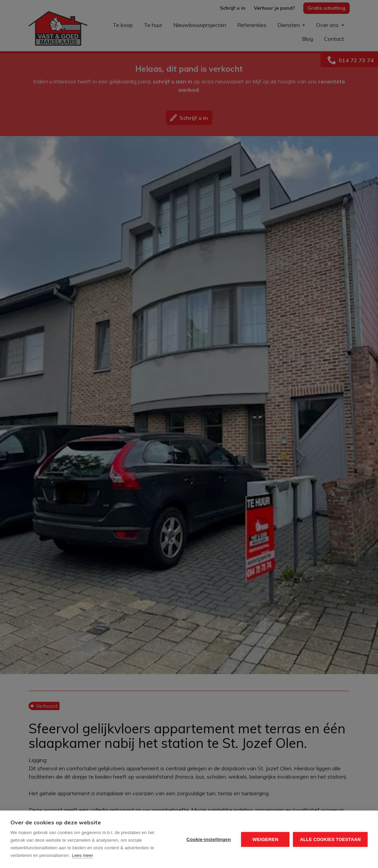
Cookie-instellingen (209, 839)
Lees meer (82, 855)
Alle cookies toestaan (330, 839)
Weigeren (265, 839)
